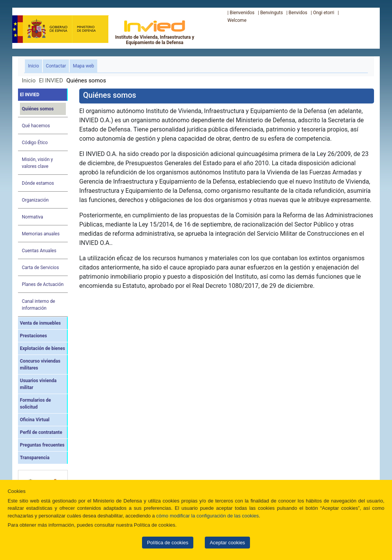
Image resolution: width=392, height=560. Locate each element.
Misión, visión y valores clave (37, 163)
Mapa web (83, 66)
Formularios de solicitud (35, 404)
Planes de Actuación (43, 284)
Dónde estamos (38, 183)
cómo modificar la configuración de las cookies (207, 516)
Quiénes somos (38, 109)
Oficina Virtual (35, 420)
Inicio (35, 65)
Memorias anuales (41, 234)
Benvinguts (272, 13)
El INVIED (51, 80)
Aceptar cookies (227, 543)
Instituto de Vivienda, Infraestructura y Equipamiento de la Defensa (155, 32)
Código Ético (35, 143)
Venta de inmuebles (40, 323)
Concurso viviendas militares (40, 365)
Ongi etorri (324, 13)
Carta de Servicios (40, 268)
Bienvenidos (242, 13)
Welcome (237, 20)
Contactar (56, 66)
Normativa (33, 217)
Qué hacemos (36, 126)
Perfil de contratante (41, 432)
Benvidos (298, 13)
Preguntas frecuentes (42, 445)
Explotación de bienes (42, 348)
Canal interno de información (38, 305)
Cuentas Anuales (39, 251)
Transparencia (35, 458)
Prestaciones (33, 336)
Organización (35, 200)
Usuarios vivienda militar (38, 384)
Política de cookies (168, 543)
